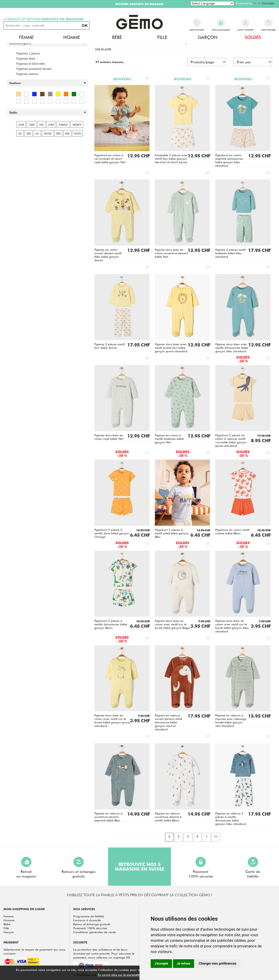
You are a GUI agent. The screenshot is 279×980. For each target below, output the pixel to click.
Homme (72, 37)
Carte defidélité (253, 868)
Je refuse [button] (184, 963)
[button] (48, 83)
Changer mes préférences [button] (218, 963)
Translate (264, 3)
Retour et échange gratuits (92, 924)
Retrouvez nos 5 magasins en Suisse (139, 867)
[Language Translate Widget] (212, 3)
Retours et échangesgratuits (79, 868)
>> (216, 836)
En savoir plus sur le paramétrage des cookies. (130, 975)
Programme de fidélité (89, 916)
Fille (162, 37)
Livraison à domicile (87, 920)
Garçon (208, 37)
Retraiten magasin (26, 868)
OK (85, 25)
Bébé (117, 37)
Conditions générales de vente (95, 932)
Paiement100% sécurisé (201, 868)
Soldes (253, 37)
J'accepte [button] (161, 963)
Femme (26, 37)
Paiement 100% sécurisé (90, 928)
